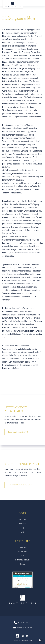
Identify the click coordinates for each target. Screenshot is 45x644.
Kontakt (22, 564)
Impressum (22, 548)
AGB (23, 556)
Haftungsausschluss (22, 560)
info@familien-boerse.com (25, 627)
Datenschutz (23, 552)
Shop (22, 528)
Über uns (22, 524)
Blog (23, 532)
